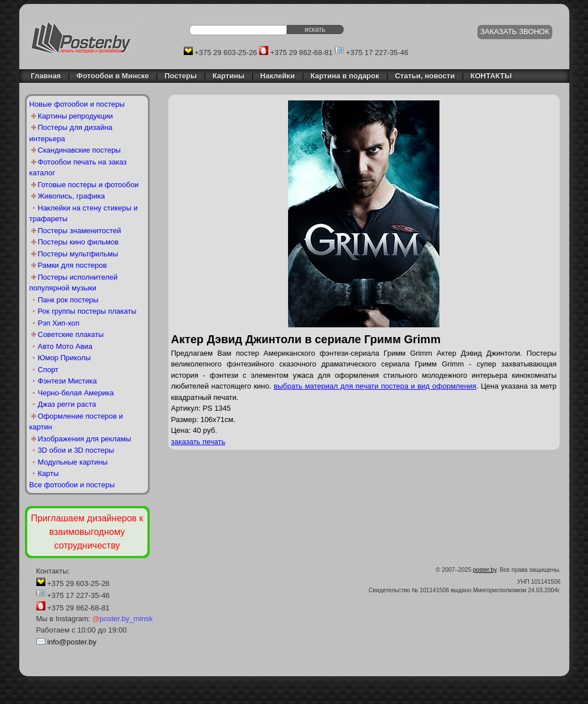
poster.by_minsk (123, 619)
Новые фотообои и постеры (77, 104)
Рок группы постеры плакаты (87, 311)
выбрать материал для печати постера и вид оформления (375, 386)
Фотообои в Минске (113, 76)
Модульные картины (73, 462)
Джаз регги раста (67, 404)
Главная (43, 76)
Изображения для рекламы (85, 439)
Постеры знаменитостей (80, 231)
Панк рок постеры (68, 300)
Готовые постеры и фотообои (88, 185)
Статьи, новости (425, 76)
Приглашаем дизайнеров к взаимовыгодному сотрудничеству (87, 532)
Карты (48, 473)
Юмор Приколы (65, 358)
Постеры (181, 76)
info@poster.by (72, 642)
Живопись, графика (71, 196)
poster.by (485, 570)
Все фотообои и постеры (72, 485)
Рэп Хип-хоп (59, 323)
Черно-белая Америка (76, 393)
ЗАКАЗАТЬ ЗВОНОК (515, 31)
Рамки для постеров (73, 265)
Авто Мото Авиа (65, 346)
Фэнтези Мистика (67, 381)
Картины (229, 76)
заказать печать (198, 442)
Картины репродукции (76, 116)
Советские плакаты (71, 334)
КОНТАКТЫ (491, 76)
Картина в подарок (345, 76)
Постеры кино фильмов (79, 242)
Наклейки (278, 76)
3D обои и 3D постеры (76, 450)
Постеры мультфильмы (78, 254)
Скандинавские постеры (79, 150)
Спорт (48, 370)
